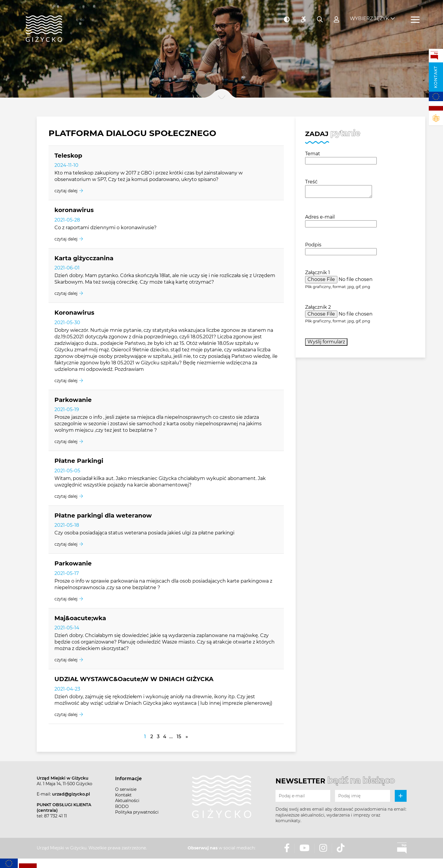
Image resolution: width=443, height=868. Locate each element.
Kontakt (436, 77)
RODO (122, 806)
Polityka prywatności (137, 812)
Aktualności (127, 801)
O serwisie (126, 789)
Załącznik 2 (318, 307)
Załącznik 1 (318, 273)
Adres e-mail (320, 217)
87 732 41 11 (55, 816)
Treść (311, 182)
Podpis (313, 245)
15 (179, 737)
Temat (313, 154)
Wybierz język (369, 15)
